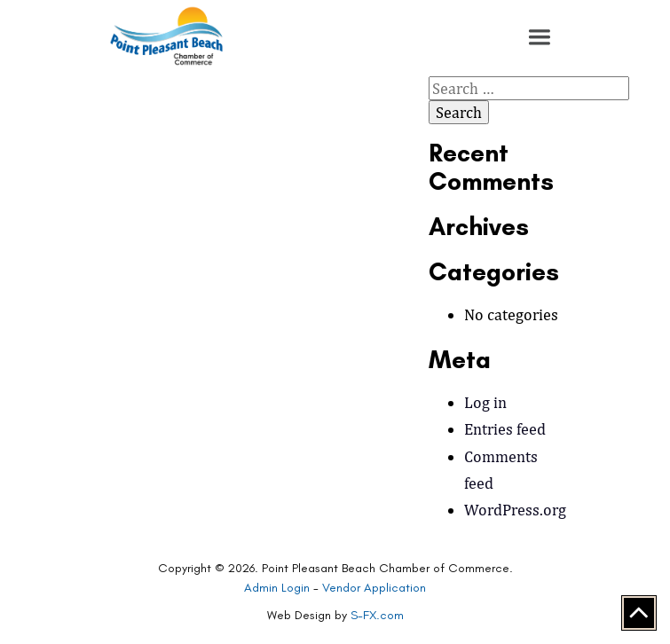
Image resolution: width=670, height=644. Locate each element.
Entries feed (505, 429)
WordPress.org (515, 510)
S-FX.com (377, 615)
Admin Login (277, 588)
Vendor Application (374, 588)
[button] (540, 37)
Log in (485, 402)
